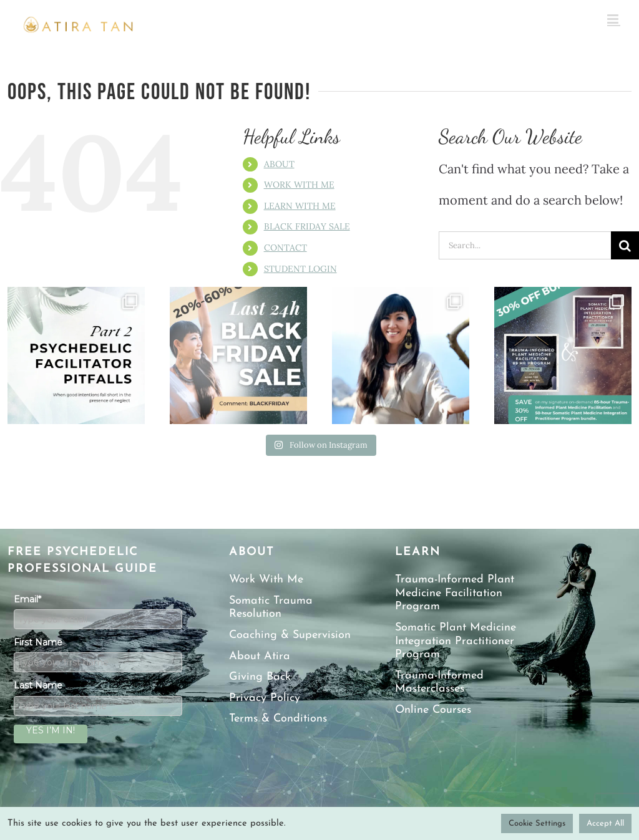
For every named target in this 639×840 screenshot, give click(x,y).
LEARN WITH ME (300, 206)
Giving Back (260, 677)
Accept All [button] (605, 823)
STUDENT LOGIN (300, 269)
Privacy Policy (265, 698)
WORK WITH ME (299, 185)
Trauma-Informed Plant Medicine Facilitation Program (455, 593)
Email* (27, 599)
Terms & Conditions (278, 719)
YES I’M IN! (51, 730)
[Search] (625, 245)
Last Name (38, 685)
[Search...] (525, 245)
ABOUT (279, 164)
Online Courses (433, 710)
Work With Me (266, 580)
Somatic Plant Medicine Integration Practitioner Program (456, 641)
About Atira (260, 656)
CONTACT (285, 248)
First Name (38, 642)
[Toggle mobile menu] (614, 19)
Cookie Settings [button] (537, 823)
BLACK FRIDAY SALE (307, 226)
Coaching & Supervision (290, 635)
